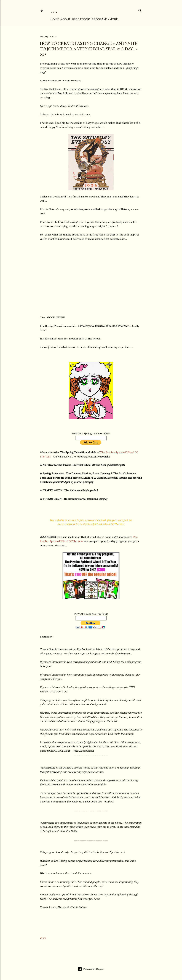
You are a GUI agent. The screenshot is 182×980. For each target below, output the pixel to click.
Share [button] (43, 938)
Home (55, 19)
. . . (54, 11)
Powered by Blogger (91, 969)
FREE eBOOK (81, 19)
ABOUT (66, 19)
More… (114, 19)
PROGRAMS (100, 19)
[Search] (140, 10)
